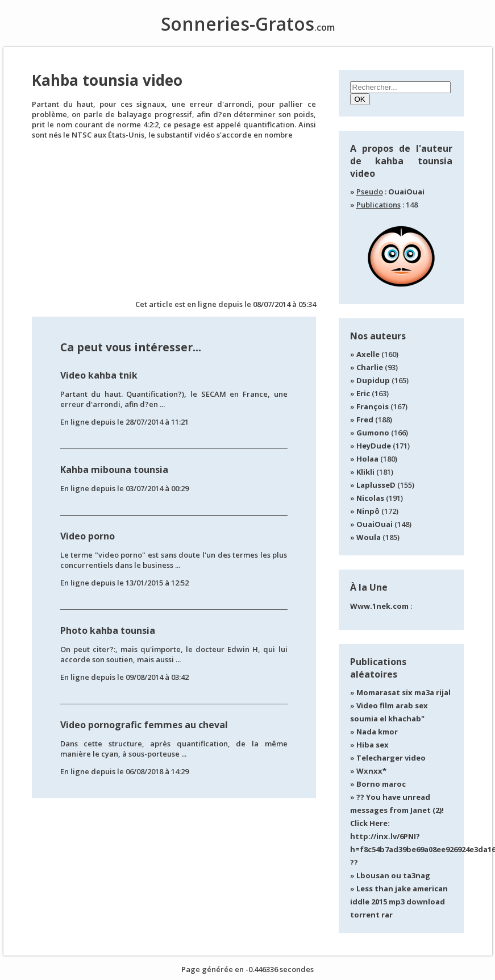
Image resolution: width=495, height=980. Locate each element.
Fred (365, 420)
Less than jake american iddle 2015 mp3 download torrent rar (399, 902)
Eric (363, 393)
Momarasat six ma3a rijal (404, 692)
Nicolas (370, 498)
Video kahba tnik (99, 375)
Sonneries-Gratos (248, 24)
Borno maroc (381, 784)
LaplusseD (376, 485)
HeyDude (374, 446)
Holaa (367, 459)
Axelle (368, 354)
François (373, 406)
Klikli (365, 472)
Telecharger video (391, 758)
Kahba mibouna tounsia (114, 470)
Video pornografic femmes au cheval (144, 725)
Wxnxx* (371, 771)
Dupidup (373, 380)
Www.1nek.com (379, 606)
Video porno (88, 536)
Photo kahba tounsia (108, 630)
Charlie (370, 367)
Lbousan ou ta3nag (393, 875)
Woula (369, 537)
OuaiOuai (406, 192)
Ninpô (368, 511)
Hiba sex (373, 745)
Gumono (373, 433)
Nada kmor (377, 732)
